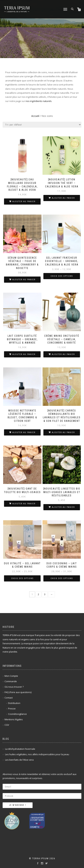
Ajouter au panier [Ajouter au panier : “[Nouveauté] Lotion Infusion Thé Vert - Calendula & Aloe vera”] (63, 198)
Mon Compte (11, 676)
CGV (7, 725)
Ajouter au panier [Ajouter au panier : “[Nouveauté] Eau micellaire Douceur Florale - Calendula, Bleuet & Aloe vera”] (24, 202)
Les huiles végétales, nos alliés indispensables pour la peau (37, 754)
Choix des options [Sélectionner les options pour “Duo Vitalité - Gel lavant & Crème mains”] (22, 578)
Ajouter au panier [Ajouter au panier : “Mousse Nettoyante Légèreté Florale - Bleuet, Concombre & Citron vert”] (24, 432)
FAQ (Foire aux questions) (18, 692)
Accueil (35, 116)
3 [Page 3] (45, 594)
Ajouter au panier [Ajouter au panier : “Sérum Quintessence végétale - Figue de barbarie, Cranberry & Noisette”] (24, 280)
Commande (11, 681)
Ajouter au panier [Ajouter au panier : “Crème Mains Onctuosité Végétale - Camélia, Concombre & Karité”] (63, 354)
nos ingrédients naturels (39, 101)
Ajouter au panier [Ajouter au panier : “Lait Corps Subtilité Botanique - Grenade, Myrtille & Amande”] (24, 354)
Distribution (14, 703)
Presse (12, 709)
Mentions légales (14, 719)
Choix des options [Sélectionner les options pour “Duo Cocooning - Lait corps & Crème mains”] (62, 578)
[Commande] (42, 125)
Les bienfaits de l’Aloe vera (19, 760)
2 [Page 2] (38, 594)
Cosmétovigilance (17, 714)
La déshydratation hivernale (20, 749)
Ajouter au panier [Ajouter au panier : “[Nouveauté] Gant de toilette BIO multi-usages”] (24, 504)
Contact (9, 698)
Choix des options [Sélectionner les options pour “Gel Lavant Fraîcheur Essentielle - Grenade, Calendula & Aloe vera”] (62, 276)
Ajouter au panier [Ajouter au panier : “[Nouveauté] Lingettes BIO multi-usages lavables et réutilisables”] (63, 507)
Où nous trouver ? (14, 687)
